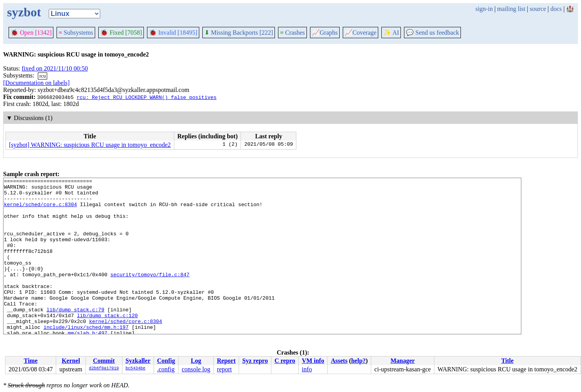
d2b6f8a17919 (104, 369)
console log (196, 369)
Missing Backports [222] (239, 33)
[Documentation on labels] (36, 83)
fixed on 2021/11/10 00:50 (55, 68)
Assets (339, 361)
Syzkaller (138, 361)
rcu (43, 76)
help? (358, 361)
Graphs (325, 33)
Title (507, 361)
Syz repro (255, 361)
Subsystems (76, 33)
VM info (313, 361)
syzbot (24, 12)
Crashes (292, 33)
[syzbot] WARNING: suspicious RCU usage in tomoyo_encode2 (90, 145)
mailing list (511, 9)
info (307, 369)
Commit (104, 361)
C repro (285, 361)
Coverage (360, 33)
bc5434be (136, 369)
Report (226, 361)
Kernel (71, 361)
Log (196, 361)
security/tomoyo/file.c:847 (150, 294)
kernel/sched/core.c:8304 (40, 210)
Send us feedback (432, 33)
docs (556, 9)
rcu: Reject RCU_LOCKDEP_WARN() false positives (146, 97)
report (224, 369)
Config (166, 361)
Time (31, 361)
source (538, 9)
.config (166, 369)
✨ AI (391, 33)
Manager (402, 361)
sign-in (484, 9)
